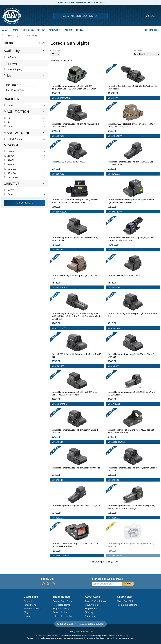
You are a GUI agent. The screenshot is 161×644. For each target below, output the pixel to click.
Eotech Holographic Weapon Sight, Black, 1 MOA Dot (76, 468)
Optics (10, 35)
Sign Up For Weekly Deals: (108, 579)
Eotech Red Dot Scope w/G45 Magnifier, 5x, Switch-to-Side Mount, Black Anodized (132, 239)
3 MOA (9, 160)
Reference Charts (33, 609)
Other (9, 105)
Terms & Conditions (95, 601)
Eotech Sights (13, 139)
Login (27, 616)
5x (7, 122)
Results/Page (56, 53)
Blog (26, 612)
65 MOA (10, 169)
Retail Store (30, 605)
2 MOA (9, 156)
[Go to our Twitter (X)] (48, 584)
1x (7, 118)
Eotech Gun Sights (32, 35)
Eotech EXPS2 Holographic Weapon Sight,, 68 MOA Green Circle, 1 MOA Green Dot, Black (75, 201)
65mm (9, 190)
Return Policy (60, 612)
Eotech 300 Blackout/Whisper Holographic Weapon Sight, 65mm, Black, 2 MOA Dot (131, 201)
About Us (90, 616)
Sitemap (89, 612)
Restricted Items (61, 605)
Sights (18, 35)
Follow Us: (47, 579)
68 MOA (10, 173)
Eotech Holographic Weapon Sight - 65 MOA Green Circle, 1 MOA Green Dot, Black (75, 393)
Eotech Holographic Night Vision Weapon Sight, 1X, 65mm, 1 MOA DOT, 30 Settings (131, 507)
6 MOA (9, 164)
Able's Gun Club (125, 601)
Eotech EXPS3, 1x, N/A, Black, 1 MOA (68, 162)
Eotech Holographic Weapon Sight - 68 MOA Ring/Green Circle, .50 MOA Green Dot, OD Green (74, 87)
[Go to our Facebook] (43, 584)
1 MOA (9, 151)
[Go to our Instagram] (53, 584)
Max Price (11, 90)
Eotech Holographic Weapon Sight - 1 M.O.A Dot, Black (76, 506)
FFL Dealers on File (63, 616)
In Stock (10, 57)
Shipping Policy (61, 609)
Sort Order (146, 53)
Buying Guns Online (63, 601)
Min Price (11, 85)
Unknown (11, 177)
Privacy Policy (92, 605)
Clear (42, 43)
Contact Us (29, 601)
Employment (92, 609)
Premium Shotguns (127, 605)
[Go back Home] (2, 35)
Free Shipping (13, 69)
